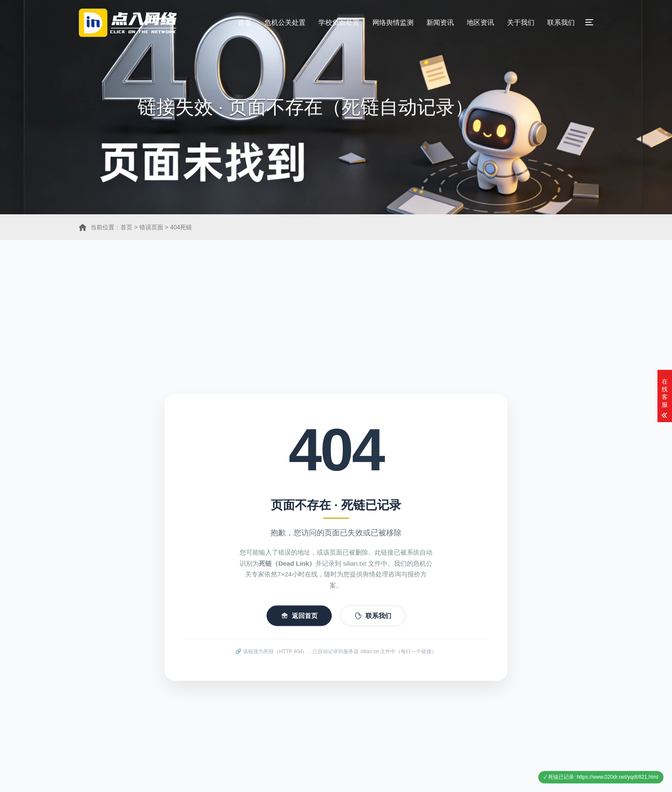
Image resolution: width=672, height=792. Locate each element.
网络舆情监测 (393, 22)
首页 (245, 22)
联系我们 (561, 22)
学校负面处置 (339, 22)
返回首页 (299, 632)
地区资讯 (480, 22)
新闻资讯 (440, 22)
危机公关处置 (285, 22)
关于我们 (521, 22)
